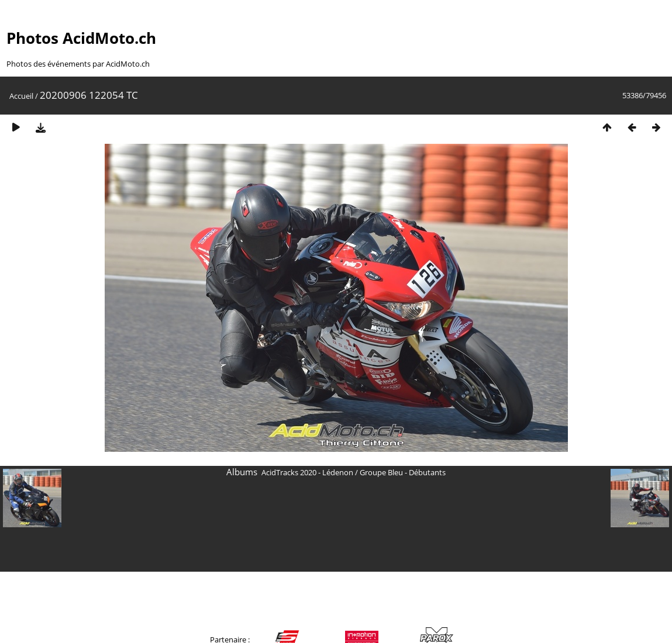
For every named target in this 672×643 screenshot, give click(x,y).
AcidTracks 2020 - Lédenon (307, 472)
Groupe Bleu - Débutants (403, 472)
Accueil (21, 96)
